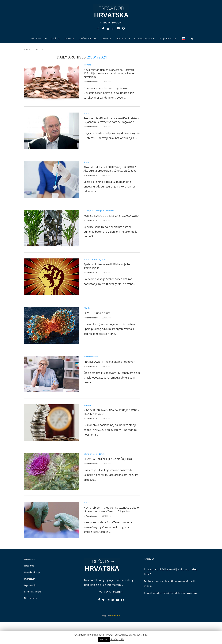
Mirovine (69, 39)
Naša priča (29, 566)
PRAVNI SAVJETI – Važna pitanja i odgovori (109, 362)
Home (27, 49)
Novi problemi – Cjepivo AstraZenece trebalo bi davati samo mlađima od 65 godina (111, 509)
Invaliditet (122, 39)
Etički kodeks (30, 598)
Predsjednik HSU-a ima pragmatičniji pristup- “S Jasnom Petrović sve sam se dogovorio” (111, 120)
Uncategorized (100, 260)
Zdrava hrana (89, 454)
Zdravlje (107, 39)
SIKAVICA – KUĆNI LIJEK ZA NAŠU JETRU (108, 459)
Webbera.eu (116, 615)
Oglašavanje (30, 585)
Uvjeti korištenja (32, 572)
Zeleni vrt (110, 211)
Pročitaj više (117, 639)
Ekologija (87, 211)
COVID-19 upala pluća (97, 313)
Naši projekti (38, 39)
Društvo (56, 39)
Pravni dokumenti (91, 357)
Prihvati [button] (104, 639)
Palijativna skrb (168, 39)
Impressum (30, 579)
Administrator (92, 82)
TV (100, 23)
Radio (106, 23)
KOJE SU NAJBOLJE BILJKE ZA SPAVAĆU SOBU (111, 216)
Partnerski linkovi (33, 592)
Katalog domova (143, 39)
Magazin (117, 23)
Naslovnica (29, 559)
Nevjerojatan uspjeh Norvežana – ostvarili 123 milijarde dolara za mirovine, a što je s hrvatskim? (110, 73)
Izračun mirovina (88, 39)
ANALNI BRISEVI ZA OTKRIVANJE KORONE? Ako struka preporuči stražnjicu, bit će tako (110, 169)
